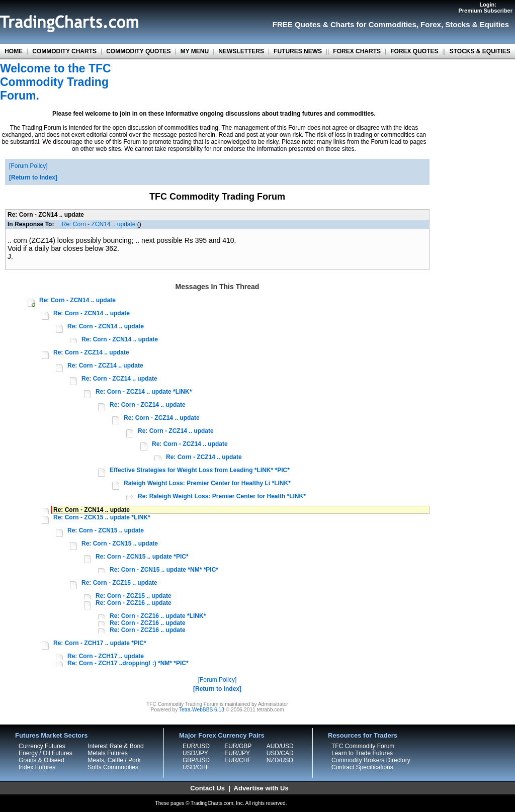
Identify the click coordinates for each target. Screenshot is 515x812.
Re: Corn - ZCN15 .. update (106, 530)
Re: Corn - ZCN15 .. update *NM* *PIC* (164, 570)
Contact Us (207, 788)
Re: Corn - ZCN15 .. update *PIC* (142, 557)
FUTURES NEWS (298, 51)
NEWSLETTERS (241, 51)
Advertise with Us (261, 788)
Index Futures (37, 767)
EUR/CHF (238, 760)
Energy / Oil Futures (46, 753)
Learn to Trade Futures (362, 753)
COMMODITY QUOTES (138, 51)
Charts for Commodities (373, 24)
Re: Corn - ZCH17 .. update (106, 656)
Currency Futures (42, 746)
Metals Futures (107, 753)
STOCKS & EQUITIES (480, 51)
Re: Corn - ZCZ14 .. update (91, 352)
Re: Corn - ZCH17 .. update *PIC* (100, 643)
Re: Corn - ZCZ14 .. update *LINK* (144, 392)
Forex (431, 24)
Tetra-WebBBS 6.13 (202, 710)
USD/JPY (195, 753)
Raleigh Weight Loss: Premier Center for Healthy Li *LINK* (207, 483)
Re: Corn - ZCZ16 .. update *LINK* (158, 616)
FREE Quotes (297, 24)
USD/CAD (280, 753)
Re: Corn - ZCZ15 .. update (119, 583)
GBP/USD (196, 760)
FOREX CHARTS (357, 51)
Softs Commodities (113, 767)
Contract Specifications (362, 767)
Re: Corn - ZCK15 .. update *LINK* (102, 517)
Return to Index (33, 177)
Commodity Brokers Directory (371, 760)
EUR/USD (196, 746)
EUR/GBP (238, 746)
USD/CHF (196, 767)
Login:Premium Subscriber (485, 8)
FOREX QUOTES (414, 51)
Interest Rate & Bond (115, 746)
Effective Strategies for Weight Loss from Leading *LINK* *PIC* (200, 470)
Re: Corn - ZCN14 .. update (99, 224)
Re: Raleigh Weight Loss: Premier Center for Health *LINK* (222, 496)
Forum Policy (28, 166)
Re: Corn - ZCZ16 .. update (134, 603)
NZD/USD (280, 760)
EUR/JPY (237, 753)
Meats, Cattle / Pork (114, 760)
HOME (14, 51)
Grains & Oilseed (41, 760)
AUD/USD (280, 746)
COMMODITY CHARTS (64, 51)
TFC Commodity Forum (363, 746)
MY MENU (195, 51)
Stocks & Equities (477, 24)
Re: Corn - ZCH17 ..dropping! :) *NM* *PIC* (128, 663)
